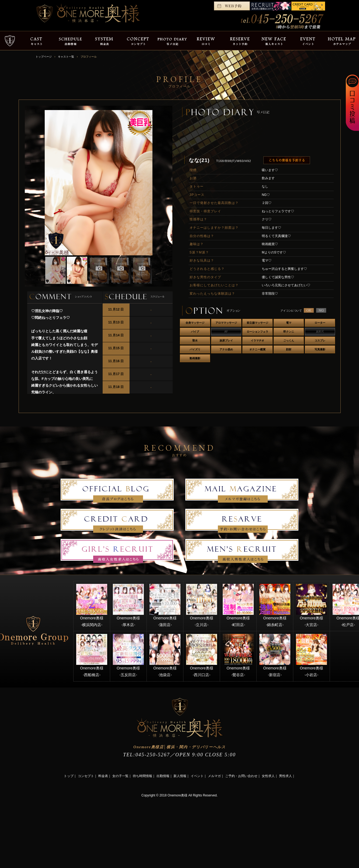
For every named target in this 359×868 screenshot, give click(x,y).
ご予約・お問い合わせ (241, 776)
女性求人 (268, 776)
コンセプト (86, 776)
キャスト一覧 (66, 57)
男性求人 (285, 776)
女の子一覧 (120, 776)
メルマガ (214, 776)
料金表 (103, 776)
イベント (197, 776)
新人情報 (180, 776)
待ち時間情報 (142, 776)
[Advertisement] (40, 832)
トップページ (44, 57)
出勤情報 (163, 776)
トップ (69, 776)
